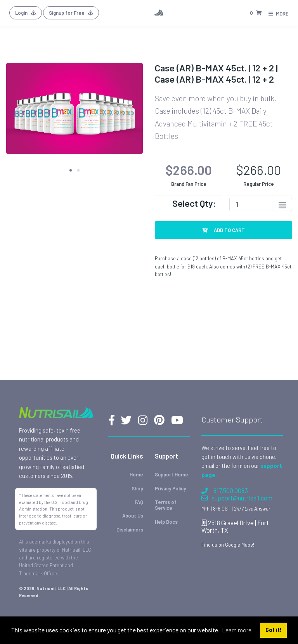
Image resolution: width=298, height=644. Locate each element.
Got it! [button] (274, 630)
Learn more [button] (237, 630)
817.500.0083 (225, 491)
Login (26, 13)
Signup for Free (71, 13)
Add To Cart (223, 230)
